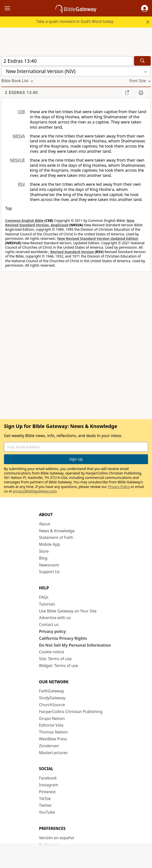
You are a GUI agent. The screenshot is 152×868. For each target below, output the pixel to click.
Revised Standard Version (72, 252)
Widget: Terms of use (58, 666)
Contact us (49, 624)
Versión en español (57, 838)
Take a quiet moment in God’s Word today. (75, 21)
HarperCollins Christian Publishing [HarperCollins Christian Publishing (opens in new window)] (71, 712)
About (45, 524)
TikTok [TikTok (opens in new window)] (45, 799)
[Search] (142, 61)
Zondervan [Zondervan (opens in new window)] (49, 746)
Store (44, 551)
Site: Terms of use (55, 659)
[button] (145, 8)
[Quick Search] (67, 61)
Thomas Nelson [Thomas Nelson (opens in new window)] (53, 732)
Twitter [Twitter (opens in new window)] (45, 805)
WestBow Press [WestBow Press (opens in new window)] (53, 739)
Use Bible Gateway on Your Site (68, 611)
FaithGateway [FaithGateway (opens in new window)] (52, 691)
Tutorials (47, 604)
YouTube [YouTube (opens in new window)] (47, 812)
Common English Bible (24, 221)
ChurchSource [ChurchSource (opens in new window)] (52, 705)
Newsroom (49, 565)
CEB (21, 112)
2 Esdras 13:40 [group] (21, 93)
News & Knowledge (57, 531)
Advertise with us (55, 618)
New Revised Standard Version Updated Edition (98, 238)
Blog (43, 558)
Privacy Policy (119, 487)
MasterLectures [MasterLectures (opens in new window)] (53, 753)
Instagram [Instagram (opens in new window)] (49, 785)
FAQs (44, 597)
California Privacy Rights (63, 638)
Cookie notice (52, 652)
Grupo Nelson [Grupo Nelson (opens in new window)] (52, 718)
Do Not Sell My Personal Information (75, 645)
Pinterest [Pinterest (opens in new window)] (47, 792)
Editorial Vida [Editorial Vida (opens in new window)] (51, 725)
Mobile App (49, 544)
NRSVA (19, 136)
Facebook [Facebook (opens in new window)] (48, 778)
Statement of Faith (56, 537)
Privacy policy (52, 631)
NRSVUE (17, 160)
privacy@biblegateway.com (35, 491)
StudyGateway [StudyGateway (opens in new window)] (52, 698)
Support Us (49, 572)
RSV (21, 184)
